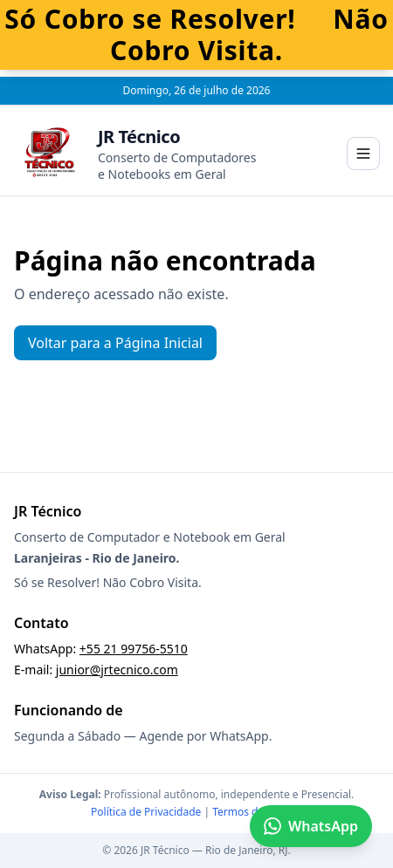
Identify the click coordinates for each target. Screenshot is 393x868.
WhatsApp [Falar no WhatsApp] (311, 826)
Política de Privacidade (146, 812)
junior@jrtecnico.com (117, 670)
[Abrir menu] (363, 154)
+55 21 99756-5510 (134, 649)
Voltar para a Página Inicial (115, 343)
